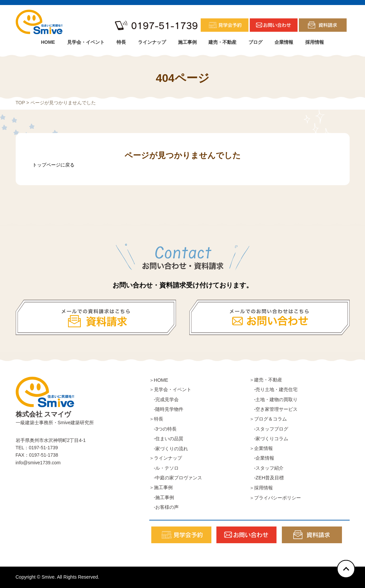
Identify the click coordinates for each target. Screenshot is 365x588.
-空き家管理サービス (274, 409)
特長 (121, 42)
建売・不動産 (222, 42)
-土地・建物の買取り (274, 399)
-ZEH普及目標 (267, 478)
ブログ (255, 42)
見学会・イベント (86, 42)
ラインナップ (152, 42)
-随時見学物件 (166, 409)
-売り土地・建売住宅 (274, 389)
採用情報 (315, 42)
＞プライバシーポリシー (275, 498)
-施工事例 (162, 497)
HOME (48, 42)
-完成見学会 (164, 399)
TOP (20, 103)
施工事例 (187, 42)
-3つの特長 (163, 429)
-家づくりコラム (269, 439)
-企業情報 (262, 458)
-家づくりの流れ (169, 449)
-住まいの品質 (166, 439)
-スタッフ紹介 (267, 468)
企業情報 (284, 42)
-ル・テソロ (164, 468)
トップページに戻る (53, 165)
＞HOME (159, 380)
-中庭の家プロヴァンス (176, 478)
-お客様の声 (164, 507)
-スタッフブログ (269, 429)
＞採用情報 (261, 488)
